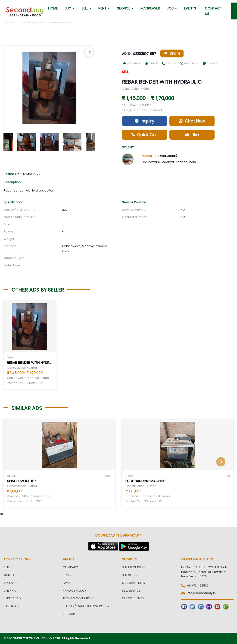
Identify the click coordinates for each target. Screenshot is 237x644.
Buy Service (131, 575)
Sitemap (69, 614)
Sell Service (131, 591)
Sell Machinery (134, 583)
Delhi (7, 567)
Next (99, 141)
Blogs (68, 575)
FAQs (67, 583)
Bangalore (12, 606)
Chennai (10, 591)
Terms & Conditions (79, 598)
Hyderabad (12, 598)
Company (70, 567)
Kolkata (10, 583)
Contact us (213, 11)
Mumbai (9, 575)
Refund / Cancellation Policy (86, 606)
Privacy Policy (74, 591)
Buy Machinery (134, 567)
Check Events (133, 598)
